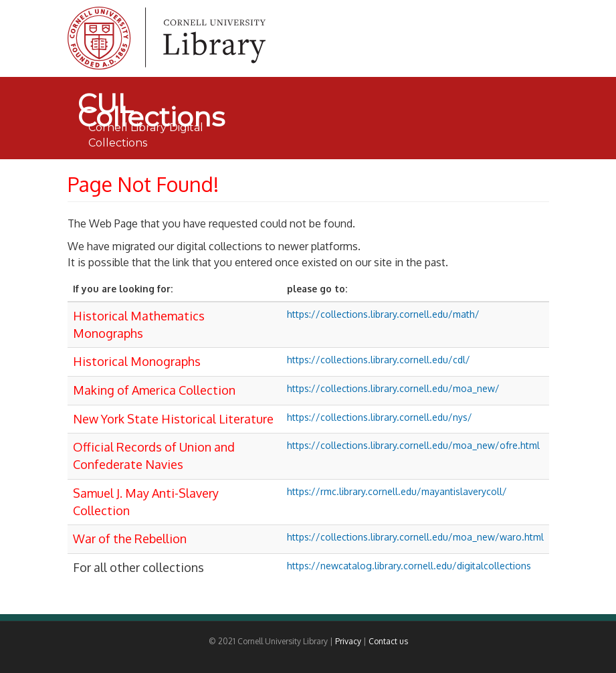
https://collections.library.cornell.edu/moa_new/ (393, 388)
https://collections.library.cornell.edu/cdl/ (379, 360)
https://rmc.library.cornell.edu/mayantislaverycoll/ (397, 491)
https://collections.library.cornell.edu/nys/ (380, 417)
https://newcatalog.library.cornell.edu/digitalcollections (409, 566)
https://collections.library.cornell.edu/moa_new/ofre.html (413, 445)
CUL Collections (151, 104)
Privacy (348, 641)
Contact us (388, 641)
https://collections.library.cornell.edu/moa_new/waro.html (415, 537)
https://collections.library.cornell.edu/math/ (383, 314)
